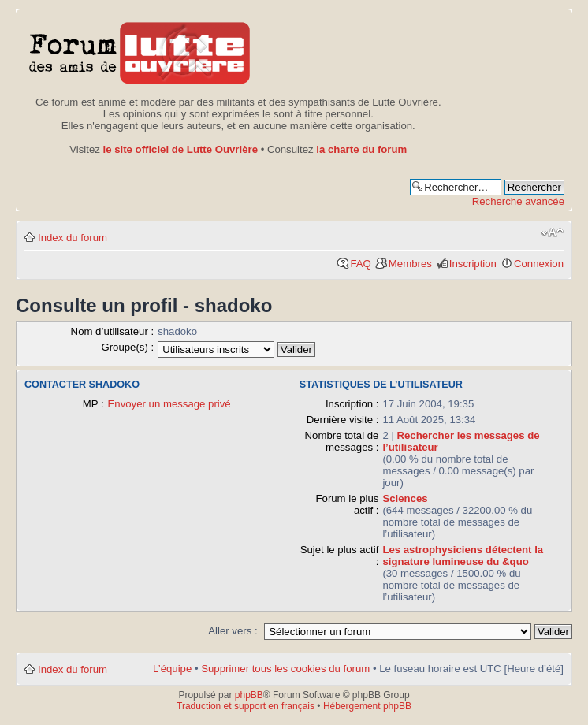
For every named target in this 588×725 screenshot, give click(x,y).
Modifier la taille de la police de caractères (552, 232)
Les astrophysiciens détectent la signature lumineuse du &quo (463, 556)
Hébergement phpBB (367, 706)
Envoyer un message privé (169, 404)
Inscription (473, 264)
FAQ (360, 264)
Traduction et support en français (246, 706)
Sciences (405, 498)
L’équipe (172, 669)
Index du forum (73, 238)
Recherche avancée (518, 201)
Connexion (539, 264)
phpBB (249, 695)
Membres (410, 264)
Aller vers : (233, 631)
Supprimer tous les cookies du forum (285, 669)
